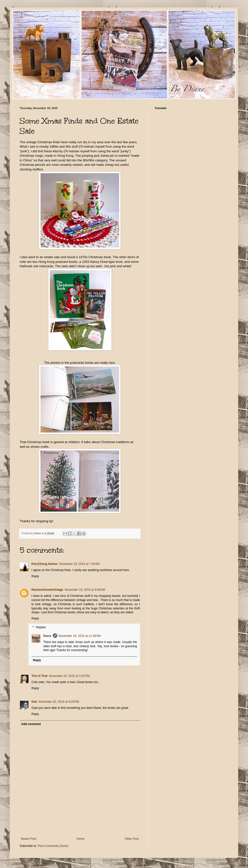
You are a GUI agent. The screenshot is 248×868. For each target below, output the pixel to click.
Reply (35, 576)
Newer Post (28, 839)
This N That (39, 676)
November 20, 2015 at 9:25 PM (59, 702)
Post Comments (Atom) (53, 846)
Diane (47, 636)
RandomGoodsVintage (47, 590)
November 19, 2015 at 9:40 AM (85, 590)
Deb (34, 702)
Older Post (132, 839)
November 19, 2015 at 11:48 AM (80, 636)
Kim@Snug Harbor (45, 564)
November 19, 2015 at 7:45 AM (79, 564)
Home (81, 839)
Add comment (31, 724)
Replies (41, 627)
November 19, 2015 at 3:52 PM (69, 676)
